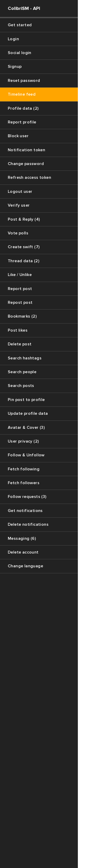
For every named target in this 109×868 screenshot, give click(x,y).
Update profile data (28, 413)
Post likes (18, 330)
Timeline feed (22, 94)
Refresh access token (29, 177)
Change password (26, 164)
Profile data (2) (23, 108)
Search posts (21, 386)
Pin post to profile (26, 400)
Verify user (19, 205)
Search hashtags (25, 358)
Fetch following (24, 469)
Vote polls (18, 233)
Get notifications (25, 511)
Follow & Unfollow (26, 455)
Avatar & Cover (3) (26, 428)
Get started (20, 25)
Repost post (20, 303)
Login (13, 39)
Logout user (20, 192)
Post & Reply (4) (24, 219)
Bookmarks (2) (22, 316)
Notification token (26, 150)
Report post (20, 289)
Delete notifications (28, 524)
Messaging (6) (22, 538)
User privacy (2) (23, 441)
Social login (20, 53)
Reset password (24, 81)
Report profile (22, 122)
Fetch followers (24, 483)
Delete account (23, 552)
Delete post (20, 344)
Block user (18, 136)
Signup (15, 67)
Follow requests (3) (27, 497)
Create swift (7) (24, 247)
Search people (22, 372)
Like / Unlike (20, 275)
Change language (25, 566)
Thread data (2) (23, 261)
